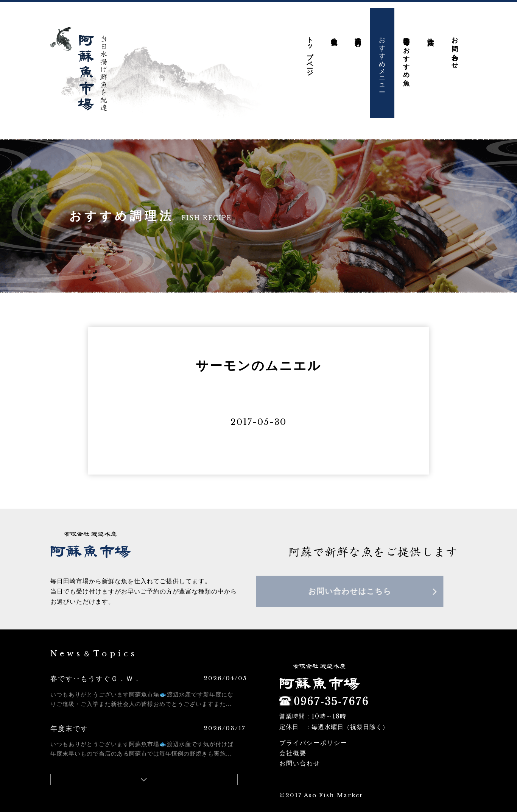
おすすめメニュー (382, 55)
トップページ (310, 47)
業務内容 (358, 28)
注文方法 (431, 28)
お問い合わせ (455, 43)
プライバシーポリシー (313, 737)
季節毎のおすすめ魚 (406, 48)
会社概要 (334, 28)
